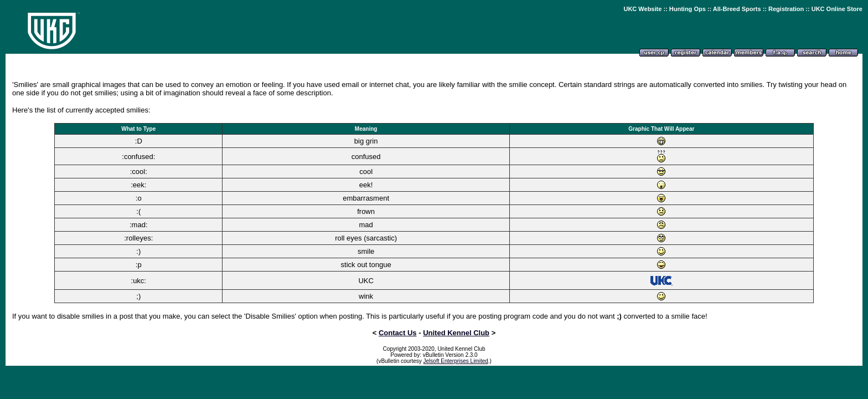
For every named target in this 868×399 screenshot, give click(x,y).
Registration (786, 9)
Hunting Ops (688, 9)
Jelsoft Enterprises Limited (456, 361)
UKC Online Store (837, 9)
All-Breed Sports (737, 9)
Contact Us (398, 333)
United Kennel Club (456, 333)
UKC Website (642, 9)
